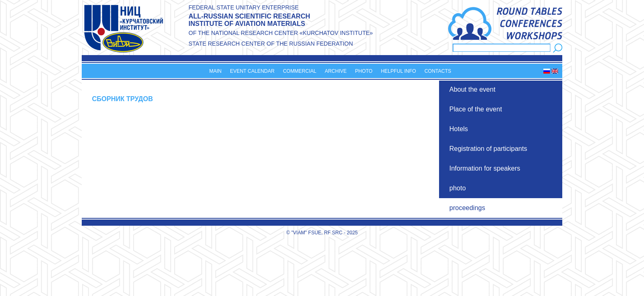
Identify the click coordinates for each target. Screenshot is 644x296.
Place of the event (476, 109)
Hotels (459, 129)
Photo (363, 71)
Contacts (438, 71)
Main (215, 71)
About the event (472, 89)
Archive (336, 71)
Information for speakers (485, 168)
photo (458, 188)
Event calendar (252, 71)
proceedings (467, 208)
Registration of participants (488, 149)
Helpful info (398, 71)
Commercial (300, 71)
